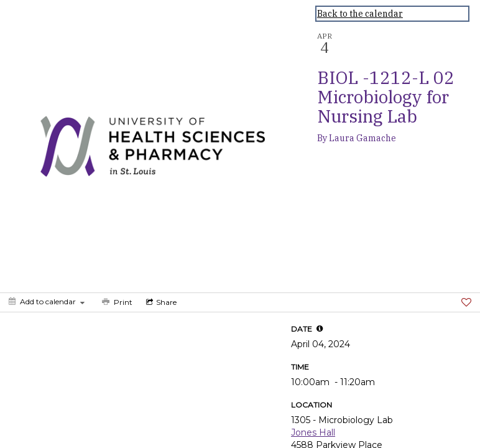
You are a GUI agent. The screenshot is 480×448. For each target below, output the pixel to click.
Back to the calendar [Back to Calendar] (360, 14)
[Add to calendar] (47, 301)
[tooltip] (320, 329)
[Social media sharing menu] (160, 302)
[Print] (116, 302)
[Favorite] (466, 302)
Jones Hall (313, 432)
